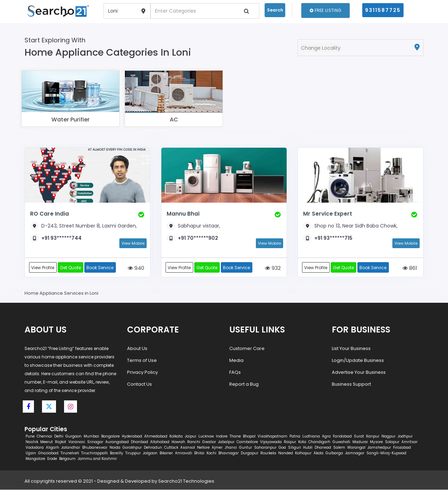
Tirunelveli (70, 453)
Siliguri (295, 448)
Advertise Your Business (359, 373)
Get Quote (71, 268)
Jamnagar (355, 453)
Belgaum (67, 459)
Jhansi (231, 448)
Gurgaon (73, 437)
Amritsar (409, 442)
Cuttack (171, 448)
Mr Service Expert (327, 214)
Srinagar (95, 442)
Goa (282, 448)
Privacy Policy (142, 373)
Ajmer (217, 448)
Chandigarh (319, 442)
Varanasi (77, 442)
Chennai (44, 437)
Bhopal (249, 437)
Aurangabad (117, 442)
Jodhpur (405, 437)
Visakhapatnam (272, 437)
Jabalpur (226, 442)
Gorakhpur (132, 448)
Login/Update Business (358, 361)
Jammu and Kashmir (97, 459)
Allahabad (160, 442)
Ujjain (31, 453)
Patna (295, 437)
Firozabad (402, 448)
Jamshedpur (379, 448)
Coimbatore (247, 442)
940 (136, 268)
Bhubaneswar (95, 448)
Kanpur (373, 437)
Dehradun (153, 448)
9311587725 (383, 10)
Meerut (47, 442)
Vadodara (35, 448)
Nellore (203, 448)
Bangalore (110, 437)
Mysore (376, 442)
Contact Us (139, 384)
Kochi (211, 453)
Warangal (356, 448)
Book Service (101, 268)
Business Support (351, 384)
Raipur (290, 442)
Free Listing (325, 10)
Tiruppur (133, 453)
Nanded (286, 453)
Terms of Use (142, 361)
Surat (359, 437)
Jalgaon (150, 453)
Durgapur (250, 453)
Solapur (392, 442)
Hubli (308, 448)
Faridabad (342, 437)
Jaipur (191, 437)
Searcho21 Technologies (186, 481)
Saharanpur (265, 448)
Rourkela (268, 453)
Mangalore (35, 459)
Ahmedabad (156, 437)
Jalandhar (71, 448)
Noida (115, 448)
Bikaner (166, 453)
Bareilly (117, 453)
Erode (52, 459)
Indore (222, 437)
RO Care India (49, 214)
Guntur (246, 448)
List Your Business (351, 349)
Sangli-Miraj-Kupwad (386, 453)
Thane (235, 437)
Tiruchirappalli (94, 453)
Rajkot (61, 442)
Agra (326, 437)
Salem (339, 448)
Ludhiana (311, 437)
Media (236, 361)
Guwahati (341, 442)
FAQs (235, 373)
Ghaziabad (48, 453)
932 (273, 268)
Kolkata (176, 437)
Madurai (360, 442)
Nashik (32, 442)
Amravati (184, 453)
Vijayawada (271, 442)
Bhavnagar (229, 453)
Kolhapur (303, 453)
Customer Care (247, 349)
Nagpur (388, 437)
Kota (302, 442)
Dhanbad (139, 442)
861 (410, 268)
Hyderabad (132, 437)
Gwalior (209, 442)
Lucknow (206, 437)
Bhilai (199, 453)
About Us (137, 349)
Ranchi (194, 442)
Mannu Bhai (183, 214)
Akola (318, 453)
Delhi (59, 437)
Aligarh (52, 448)
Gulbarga (334, 453)
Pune (30, 437)
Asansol (188, 448)
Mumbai (91, 437)
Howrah (178, 442)
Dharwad (323, 448)
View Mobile (133, 243)
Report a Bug (244, 384)
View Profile (43, 268)
